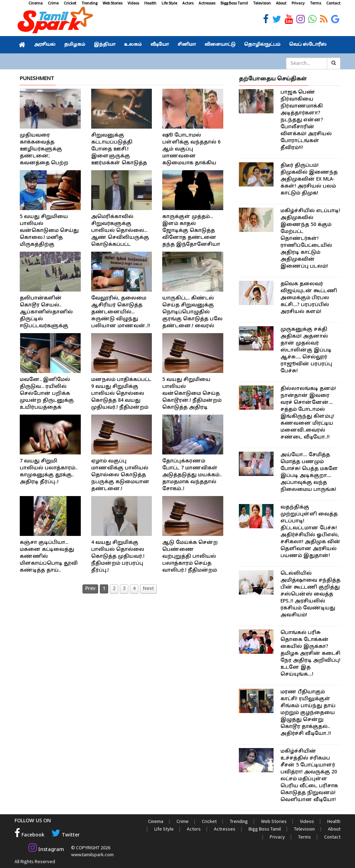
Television (262, 3)
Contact (333, 3)
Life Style (169, 3)
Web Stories (112, 3)
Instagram (46, 849)
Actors (188, 3)
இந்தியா (105, 45)
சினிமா (187, 45)
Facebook (29, 835)
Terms (315, 3)
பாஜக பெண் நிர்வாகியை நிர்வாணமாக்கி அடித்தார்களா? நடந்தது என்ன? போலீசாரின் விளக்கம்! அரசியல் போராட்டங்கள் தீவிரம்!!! (306, 120)
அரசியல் (45, 45)
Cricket (70, 3)
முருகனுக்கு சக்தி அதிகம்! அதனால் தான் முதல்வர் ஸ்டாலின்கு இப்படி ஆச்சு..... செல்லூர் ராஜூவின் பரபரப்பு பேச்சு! (306, 350)
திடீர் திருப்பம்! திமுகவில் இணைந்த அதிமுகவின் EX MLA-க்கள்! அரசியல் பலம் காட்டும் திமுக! (309, 179)
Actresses (207, 3)
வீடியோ (160, 45)
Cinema (36, 3)
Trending (89, 3)
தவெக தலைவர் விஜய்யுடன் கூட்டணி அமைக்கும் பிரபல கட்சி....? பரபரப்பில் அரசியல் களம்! (309, 298)
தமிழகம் (75, 45)
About (281, 3)
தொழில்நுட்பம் (262, 45)
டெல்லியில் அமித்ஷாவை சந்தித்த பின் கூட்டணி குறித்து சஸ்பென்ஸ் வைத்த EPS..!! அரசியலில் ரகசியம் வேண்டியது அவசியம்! (310, 594)
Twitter (65, 835)
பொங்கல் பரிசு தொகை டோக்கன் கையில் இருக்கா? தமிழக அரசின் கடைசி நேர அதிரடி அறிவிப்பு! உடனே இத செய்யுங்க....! (310, 654)
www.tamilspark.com (92, 854)
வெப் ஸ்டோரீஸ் (308, 45)
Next (148, 589)
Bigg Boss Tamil (234, 3)
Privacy (298, 3)
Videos (133, 3)
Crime (53, 3)
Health (150, 3)
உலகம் (133, 45)
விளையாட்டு (220, 45)
